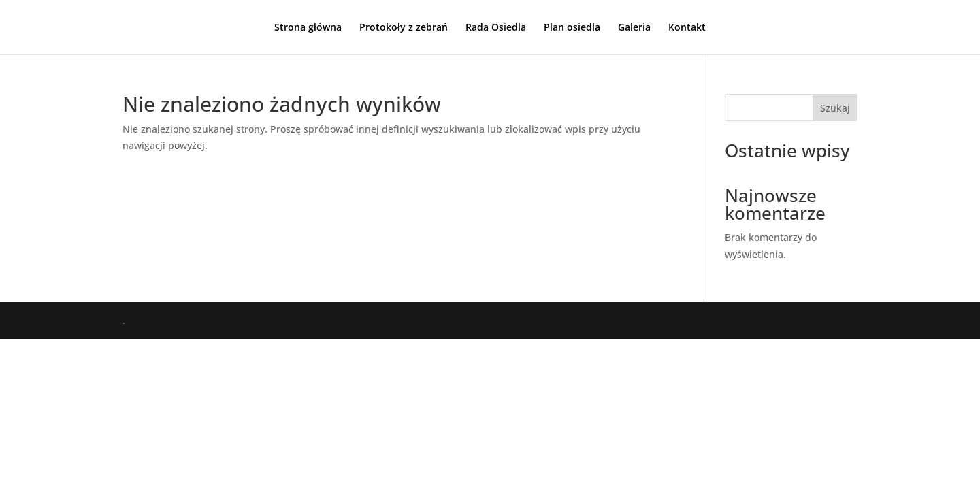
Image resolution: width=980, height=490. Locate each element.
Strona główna (308, 28)
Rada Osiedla (496, 28)
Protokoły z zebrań (404, 28)
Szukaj (835, 108)
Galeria (634, 28)
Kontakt (687, 28)
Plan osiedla (572, 28)
